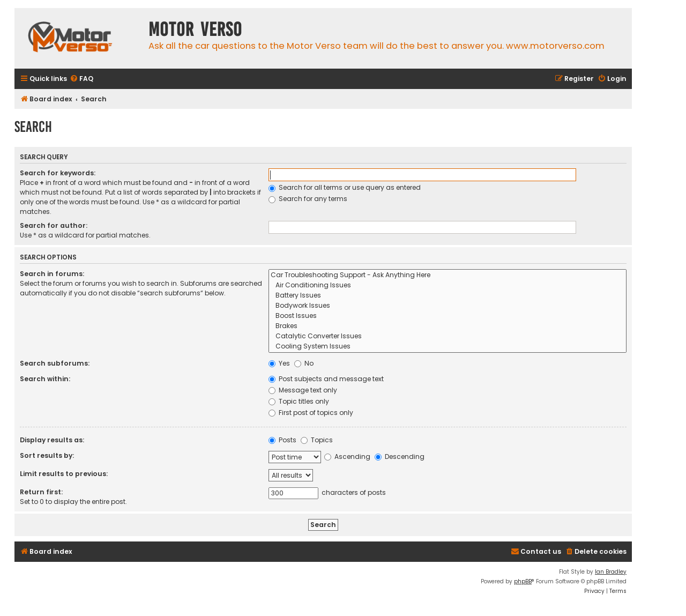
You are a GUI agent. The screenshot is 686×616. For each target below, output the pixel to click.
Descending (400, 457)
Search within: (45, 379)
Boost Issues (448, 316)
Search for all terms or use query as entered (345, 187)
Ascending (347, 457)
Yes (279, 363)
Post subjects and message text (326, 379)
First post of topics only (311, 413)
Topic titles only (299, 401)
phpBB (523, 581)
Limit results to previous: (64, 474)
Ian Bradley (611, 572)
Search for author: (54, 225)
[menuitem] (81, 79)
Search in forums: (52, 274)
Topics (317, 440)
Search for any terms (308, 199)
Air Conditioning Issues (448, 285)
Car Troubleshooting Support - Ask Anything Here (448, 275)
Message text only (303, 390)
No (304, 363)
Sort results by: (47, 455)
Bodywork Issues (448, 306)
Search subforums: (55, 363)
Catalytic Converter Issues (448, 336)
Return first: (41, 492)
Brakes (448, 326)
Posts (282, 440)
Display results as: (52, 440)
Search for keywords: (58, 173)
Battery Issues (448, 296)
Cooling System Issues (448, 347)
